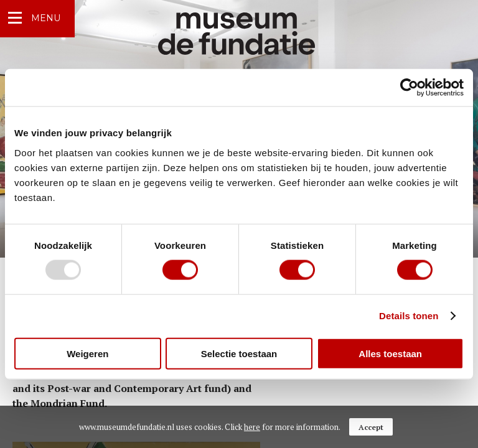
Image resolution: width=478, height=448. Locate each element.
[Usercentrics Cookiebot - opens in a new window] (409, 88)
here (252, 427)
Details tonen (409, 316)
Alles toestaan (390, 353)
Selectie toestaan (239, 353)
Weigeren (87, 353)
